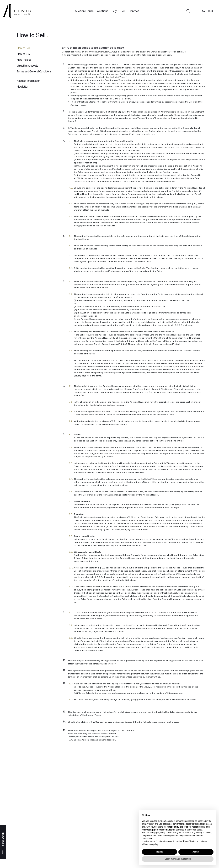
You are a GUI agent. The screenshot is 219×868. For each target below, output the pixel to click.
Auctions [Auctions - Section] (103, 11)
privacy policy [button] (148, 824)
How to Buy (24, 54)
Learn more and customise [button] (178, 859)
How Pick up (24, 60)
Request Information (28, 81)
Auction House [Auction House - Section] (85, 11)
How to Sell (23, 48)
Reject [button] (159, 852)
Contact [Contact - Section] (134, 11)
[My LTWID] (196, 11)
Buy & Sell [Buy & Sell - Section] (119, 11)
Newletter (23, 87)
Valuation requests (27, 66)
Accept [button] (196, 852)
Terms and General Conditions (34, 72)
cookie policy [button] (196, 830)
